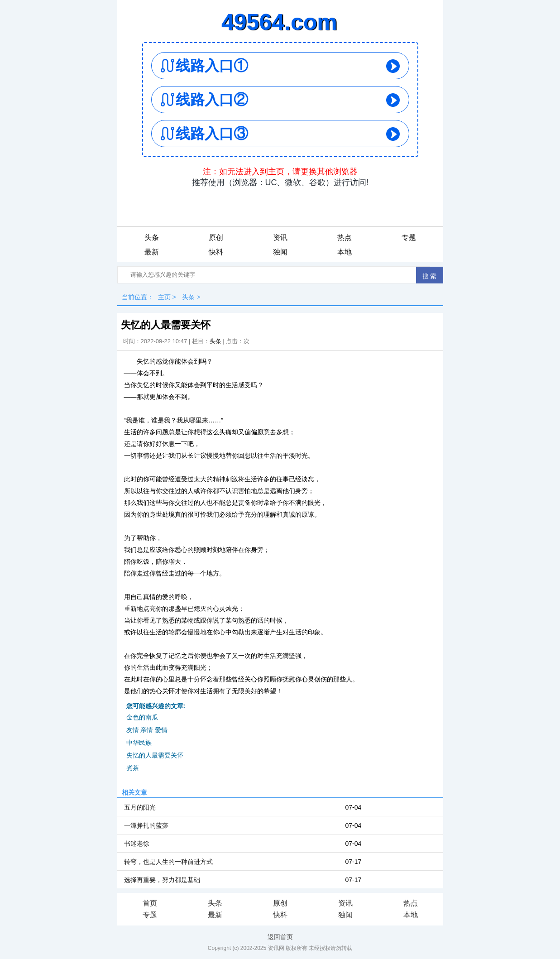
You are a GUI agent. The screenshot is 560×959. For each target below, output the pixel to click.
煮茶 (133, 768)
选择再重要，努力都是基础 (162, 880)
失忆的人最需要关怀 (155, 755)
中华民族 (139, 743)
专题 (409, 237)
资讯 (280, 237)
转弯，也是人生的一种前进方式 (168, 862)
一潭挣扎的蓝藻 (146, 825)
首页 (150, 903)
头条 (152, 237)
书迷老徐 (137, 844)
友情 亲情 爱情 (147, 730)
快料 (216, 252)
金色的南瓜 (142, 717)
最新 (152, 252)
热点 (345, 237)
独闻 (280, 252)
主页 (164, 297)
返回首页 (280, 937)
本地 (345, 252)
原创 (216, 237)
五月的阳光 (140, 807)
